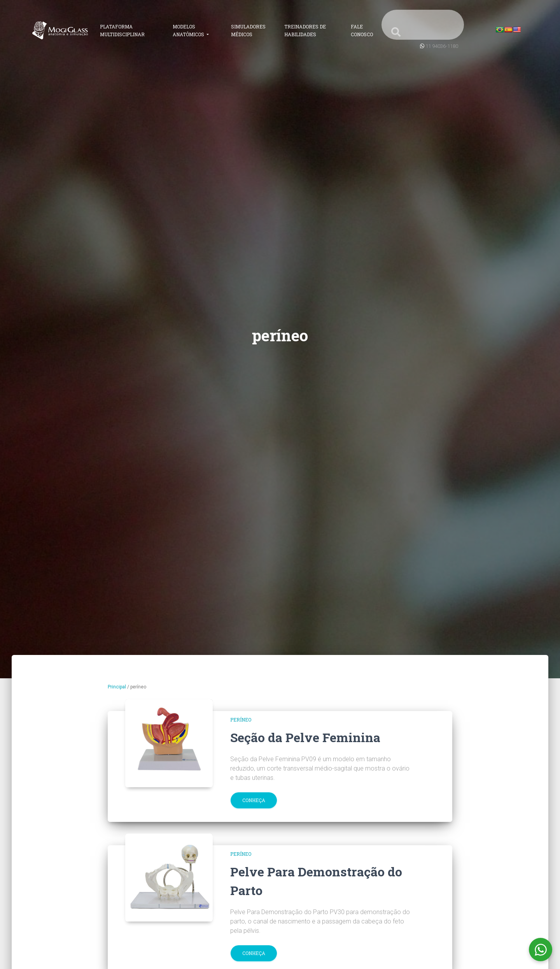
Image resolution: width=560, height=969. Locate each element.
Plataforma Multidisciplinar (122, 30)
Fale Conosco (362, 30)
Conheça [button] (254, 800)
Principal (117, 687)
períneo (241, 720)
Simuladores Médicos (248, 30)
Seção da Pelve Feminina (305, 737)
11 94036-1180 (442, 46)
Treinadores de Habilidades (305, 30)
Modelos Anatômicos (189, 30)
